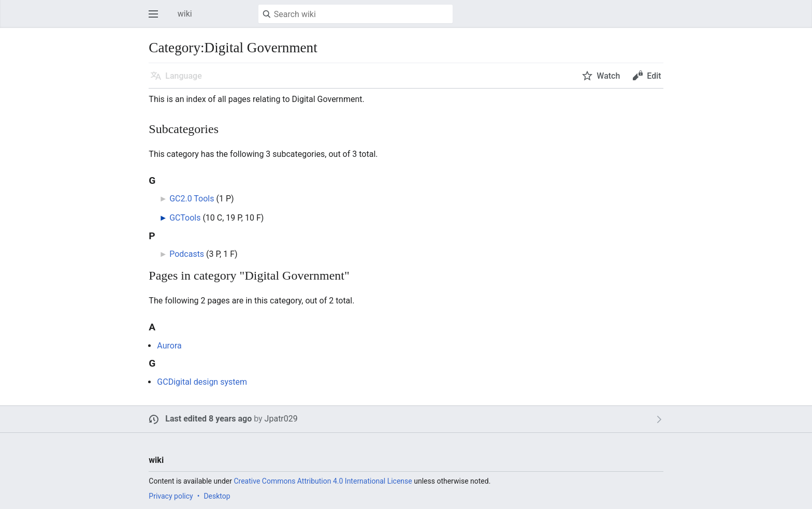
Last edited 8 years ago (208, 419)
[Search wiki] (356, 14)
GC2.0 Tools (192, 199)
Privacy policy (171, 496)
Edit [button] (654, 76)
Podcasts (187, 254)
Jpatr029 (281, 419)
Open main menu (156, 19)
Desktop (217, 496)
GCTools (185, 218)
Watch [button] (608, 76)
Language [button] (183, 76)
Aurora (169, 346)
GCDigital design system (202, 382)
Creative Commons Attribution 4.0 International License (323, 481)
